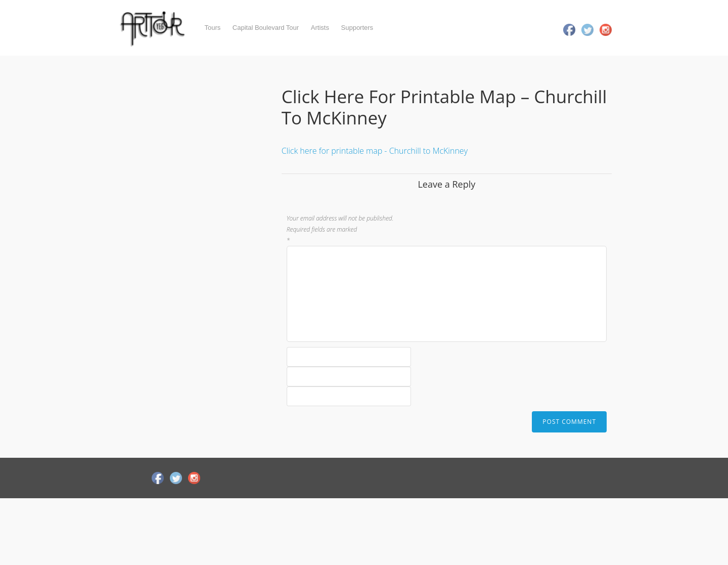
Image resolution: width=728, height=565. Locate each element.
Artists (320, 28)
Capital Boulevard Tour (266, 28)
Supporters (357, 28)
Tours (212, 28)
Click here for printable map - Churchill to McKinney (375, 151)
